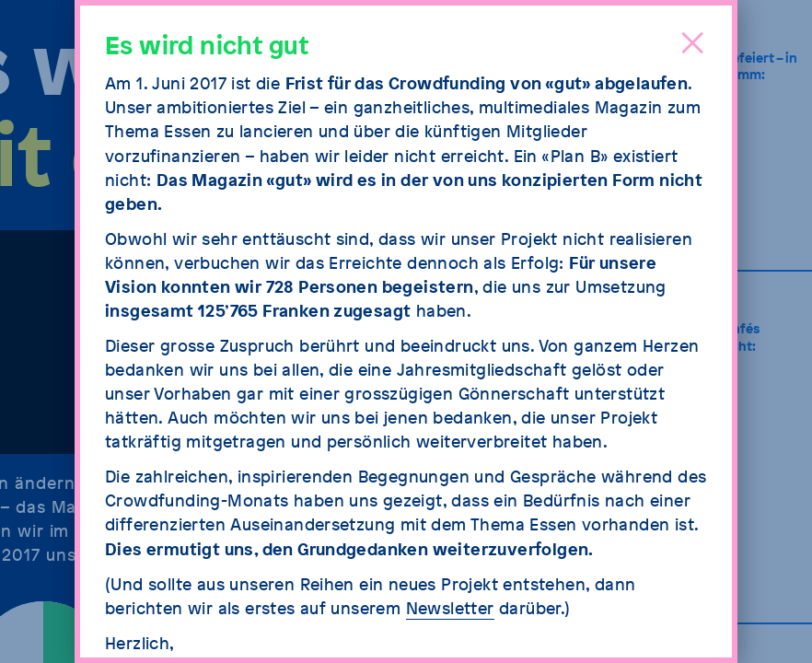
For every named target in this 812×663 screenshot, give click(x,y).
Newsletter (450, 608)
